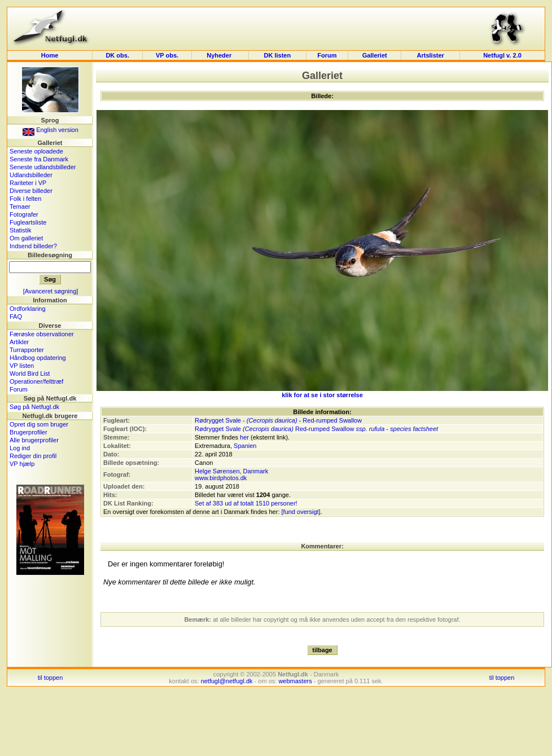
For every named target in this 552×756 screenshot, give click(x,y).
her (244, 437)
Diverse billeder (31, 191)
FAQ (16, 317)
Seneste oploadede (36, 151)
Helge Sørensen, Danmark (231, 471)
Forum (327, 55)
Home (50, 55)
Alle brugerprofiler (34, 440)
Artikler (19, 342)
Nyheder (220, 55)
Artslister (431, 55)
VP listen (22, 366)
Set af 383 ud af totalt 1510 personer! (246, 503)
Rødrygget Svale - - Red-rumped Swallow (278, 420)
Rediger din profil (33, 456)
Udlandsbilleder (31, 175)
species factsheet (414, 429)
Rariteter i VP (28, 183)
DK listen (277, 55)
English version (51, 130)
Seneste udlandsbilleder (43, 167)
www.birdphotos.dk (221, 478)
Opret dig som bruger (39, 424)
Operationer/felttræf (36, 381)
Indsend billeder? (33, 246)
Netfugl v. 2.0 (502, 55)
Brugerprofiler (29, 432)
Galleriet (375, 55)
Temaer (20, 206)
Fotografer (24, 214)
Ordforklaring (28, 309)
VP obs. (167, 55)
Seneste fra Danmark (39, 159)
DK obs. (117, 55)
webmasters (295, 681)
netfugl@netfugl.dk (227, 681)
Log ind (20, 448)
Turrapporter (27, 350)
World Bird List (30, 373)
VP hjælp (22, 464)
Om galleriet (26, 238)
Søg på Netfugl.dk (34, 407)
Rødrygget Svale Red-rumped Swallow (274, 429)
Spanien (245, 446)
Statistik (21, 230)
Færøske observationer (42, 334)
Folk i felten (25, 199)
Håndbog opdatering (38, 358)
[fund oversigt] (301, 512)
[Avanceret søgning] (51, 291)
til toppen (51, 678)
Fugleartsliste (28, 222)
